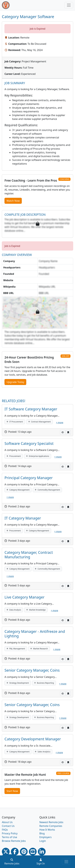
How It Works (47, 830)
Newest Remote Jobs (51, 822)
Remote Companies (51, 826)
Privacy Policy (10, 833)
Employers (46, 837)
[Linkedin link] (42, 852)
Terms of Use (9, 837)
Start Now (12, 791)
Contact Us (8, 826)
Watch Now (13, 201)
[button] (63, 432)
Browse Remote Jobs (14, 841)
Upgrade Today (15, 382)
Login (43, 841)
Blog (42, 833)
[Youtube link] (33, 852)
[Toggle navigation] (69, 5)
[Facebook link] (15, 852)
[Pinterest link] (24, 852)
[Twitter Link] (6, 852)
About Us (7, 822)
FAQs (5, 830)
